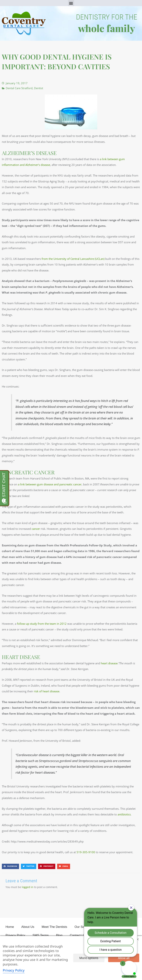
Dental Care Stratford (19, 88)
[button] (71, 3)
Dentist (39, 88)
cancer (36, 529)
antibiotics (124, 814)
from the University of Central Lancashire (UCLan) (73, 259)
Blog (59, 935)
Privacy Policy (15, 935)
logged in (28, 887)
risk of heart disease (47, 691)
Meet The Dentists (54, 927)
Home (10, 927)
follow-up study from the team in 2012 (42, 624)
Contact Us (77, 935)
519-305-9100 (86, 852)
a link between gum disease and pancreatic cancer (50, 484)
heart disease (109, 663)
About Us (28, 927)
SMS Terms (41, 935)
